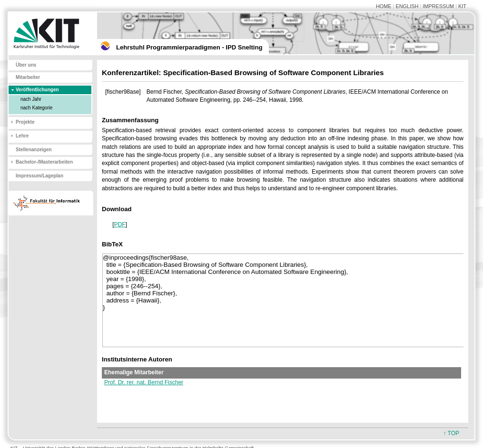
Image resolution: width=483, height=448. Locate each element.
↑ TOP (451, 433)
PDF (120, 224)
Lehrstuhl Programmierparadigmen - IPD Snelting (189, 47)
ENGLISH (407, 6)
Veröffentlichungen (37, 90)
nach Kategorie (36, 108)
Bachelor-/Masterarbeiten (44, 162)
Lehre (22, 136)
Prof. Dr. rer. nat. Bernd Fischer (144, 382)
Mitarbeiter (28, 77)
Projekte (25, 122)
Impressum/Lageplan (39, 176)
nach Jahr (31, 99)
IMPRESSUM (438, 6)
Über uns (26, 65)
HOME (384, 6)
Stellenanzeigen (34, 150)
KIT (462, 6)
